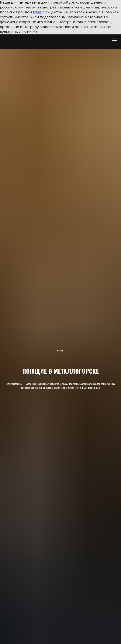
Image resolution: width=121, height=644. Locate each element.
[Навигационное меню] (115, 40)
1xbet (37, 12)
